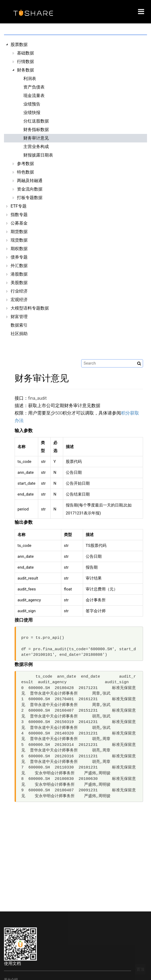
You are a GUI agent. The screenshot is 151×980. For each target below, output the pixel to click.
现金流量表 (34, 96)
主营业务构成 (36, 147)
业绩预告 (32, 104)
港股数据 (19, 274)
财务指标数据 (36, 130)
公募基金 (19, 223)
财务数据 (25, 70)
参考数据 (25, 164)
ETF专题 (19, 206)
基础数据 (25, 53)
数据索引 (19, 325)
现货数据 (19, 240)
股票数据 (19, 45)
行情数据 (25, 62)
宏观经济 (19, 300)
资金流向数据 (30, 189)
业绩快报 (32, 113)
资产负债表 (34, 87)
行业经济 (19, 291)
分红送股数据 (36, 121)
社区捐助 (19, 334)
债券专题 (19, 257)
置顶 (140, 969)
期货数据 (19, 232)
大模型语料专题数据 (30, 308)
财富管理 (19, 317)
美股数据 (19, 283)
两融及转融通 (30, 181)
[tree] (75, 189)
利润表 (30, 79)
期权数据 (19, 249)
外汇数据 (19, 266)
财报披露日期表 (38, 155)
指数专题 (19, 215)
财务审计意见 (36, 138)
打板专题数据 (30, 198)
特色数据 (25, 172)
